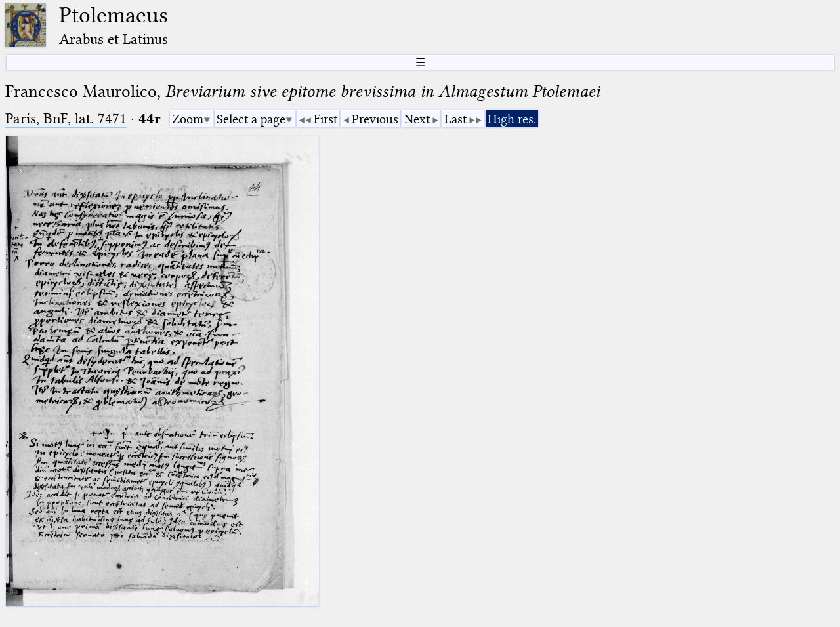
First (325, 119)
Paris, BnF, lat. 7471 (66, 118)
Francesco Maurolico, (303, 91)
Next (417, 119)
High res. (512, 119)
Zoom (188, 119)
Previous (375, 119)
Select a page (251, 119)
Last (455, 119)
